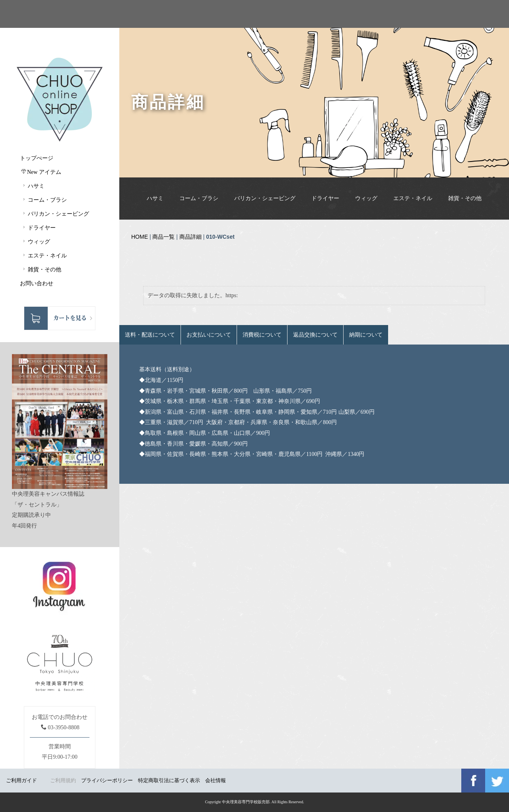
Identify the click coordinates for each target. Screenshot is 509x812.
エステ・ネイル (413, 198)
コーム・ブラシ (199, 198)
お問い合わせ (37, 283)
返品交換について (315, 335)
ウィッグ (366, 198)
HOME (140, 237)
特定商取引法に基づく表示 (169, 780)
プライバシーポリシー (107, 780)
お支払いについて (209, 335)
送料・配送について (150, 335)
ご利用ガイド (21, 780)
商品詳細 (190, 237)
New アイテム (41, 172)
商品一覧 (163, 237)
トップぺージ (37, 158)
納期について (366, 335)
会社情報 (216, 780)
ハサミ (155, 198)
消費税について (262, 335)
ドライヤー (325, 198)
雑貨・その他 (465, 198)
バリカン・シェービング (265, 198)
